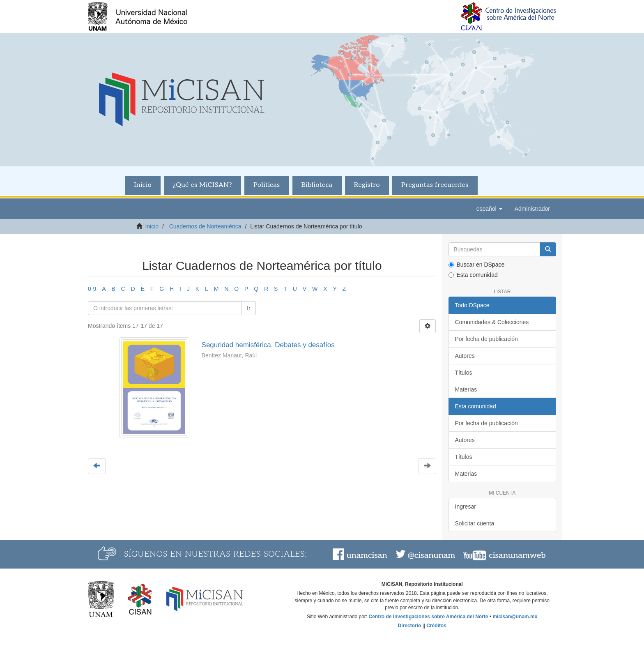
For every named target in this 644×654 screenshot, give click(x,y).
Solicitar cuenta (475, 523)
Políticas (267, 185)
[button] (489, 209)
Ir (249, 308)
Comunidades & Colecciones (492, 322)
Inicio (143, 185)
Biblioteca (317, 185)
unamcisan (367, 555)
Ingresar (466, 507)
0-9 (92, 289)
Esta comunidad (473, 275)
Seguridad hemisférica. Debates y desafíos (268, 345)
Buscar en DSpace (477, 265)
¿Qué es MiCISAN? (202, 185)
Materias (466, 389)
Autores (465, 356)
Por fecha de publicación (486, 339)
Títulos (464, 373)
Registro (367, 185)
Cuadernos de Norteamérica (205, 226)
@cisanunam (431, 555)
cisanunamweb (517, 555)
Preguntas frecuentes (435, 185)
